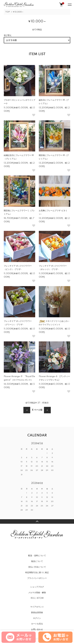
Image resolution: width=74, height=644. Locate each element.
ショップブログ (37, 587)
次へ (47, 410)
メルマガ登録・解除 (37, 593)
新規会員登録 (37, 613)
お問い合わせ (37, 629)
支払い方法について (37, 567)
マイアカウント (37, 607)
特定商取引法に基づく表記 (37, 573)
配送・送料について (37, 556)
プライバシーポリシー (37, 578)
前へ (27, 410)
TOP (8, 12)
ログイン (37, 618)
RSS (33, 598)
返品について (37, 561)
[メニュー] (69, 4)
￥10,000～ (18, 12)
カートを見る (37, 624)
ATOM (40, 598)
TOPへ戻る (37, 521)
